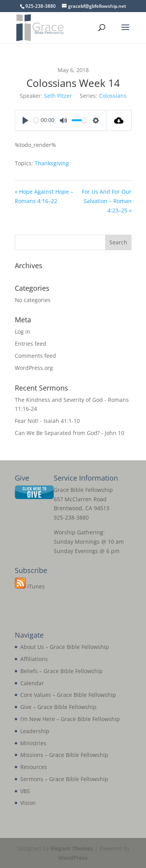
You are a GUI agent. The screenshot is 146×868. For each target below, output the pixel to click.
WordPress (73, 858)
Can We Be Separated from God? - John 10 (69, 433)
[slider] (36, 120)
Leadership (35, 731)
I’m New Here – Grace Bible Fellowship (70, 719)
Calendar (32, 683)
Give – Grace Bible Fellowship (58, 707)
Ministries (33, 743)
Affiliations (34, 659)
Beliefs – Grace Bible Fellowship (62, 671)
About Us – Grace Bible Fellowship (65, 647)
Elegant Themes (72, 848)
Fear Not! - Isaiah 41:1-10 (47, 421)
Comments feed (35, 356)
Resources (34, 767)
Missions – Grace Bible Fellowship (64, 755)
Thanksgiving (52, 163)
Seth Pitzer (58, 96)
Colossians (113, 96)
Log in (23, 331)
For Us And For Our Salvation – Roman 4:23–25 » (107, 201)
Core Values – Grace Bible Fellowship (68, 695)
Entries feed (31, 344)
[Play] (25, 120)
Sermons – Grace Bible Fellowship (64, 779)
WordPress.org (34, 368)
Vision (28, 803)
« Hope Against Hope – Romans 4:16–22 (44, 196)
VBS (25, 791)
